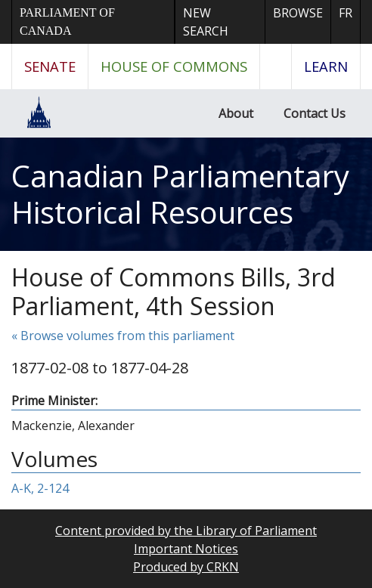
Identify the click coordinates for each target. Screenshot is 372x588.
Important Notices (186, 549)
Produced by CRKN (186, 567)
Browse (298, 13)
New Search (206, 22)
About (236, 113)
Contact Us (315, 113)
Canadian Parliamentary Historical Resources (180, 194)
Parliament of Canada (67, 22)
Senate (50, 66)
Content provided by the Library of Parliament (186, 531)
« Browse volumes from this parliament (123, 336)
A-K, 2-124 (40, 488)
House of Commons (174, 66)
